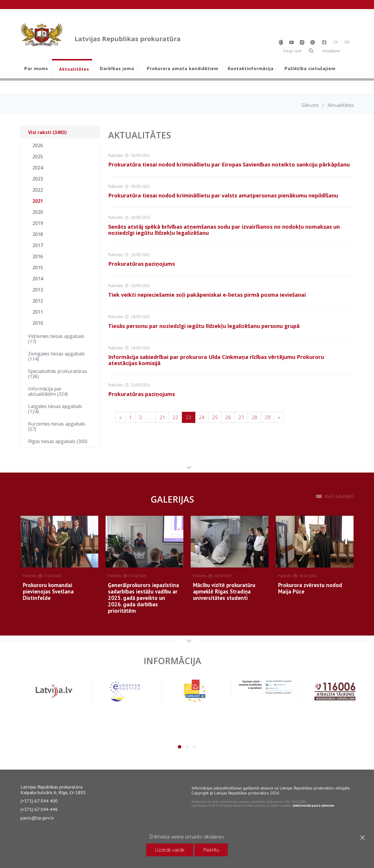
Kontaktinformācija (251, 68)
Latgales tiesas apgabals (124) (55, 409)
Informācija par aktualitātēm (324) (48, 391)
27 (241, 417)
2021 (38, 201)
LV (336, 42)
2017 (38, 245)
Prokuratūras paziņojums (142, 264)
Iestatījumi (331, 51)
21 (162, 417)
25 (215, 417)
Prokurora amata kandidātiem (181, 68)
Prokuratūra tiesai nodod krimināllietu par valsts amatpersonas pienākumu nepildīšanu (223, 195)
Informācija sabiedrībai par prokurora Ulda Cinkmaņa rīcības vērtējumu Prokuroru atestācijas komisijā (216, 360)
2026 (38, 145)
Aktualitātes (74, 69)
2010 (38, 323)
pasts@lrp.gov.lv (37, 818)
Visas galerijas (339, 497)
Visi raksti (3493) (47, 132)
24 (202, 417)
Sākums (310, 105)
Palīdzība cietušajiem (310, 68)
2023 (38, 179)
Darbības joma (117, 68)
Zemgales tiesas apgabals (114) (56, 356)
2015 (38, 268)
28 (254, 417)
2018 (38, 234)
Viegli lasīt (292, 51)
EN (347, 42)
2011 (38, 312)
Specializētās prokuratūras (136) (58, 374)
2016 (38, 256)
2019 (38, 223)
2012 (38, 301)
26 (228, 417)
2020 (38, 212)
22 (175, 417)
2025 (38, 157)
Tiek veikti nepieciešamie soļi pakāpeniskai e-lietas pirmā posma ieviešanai (207, 295)
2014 (38, 279)
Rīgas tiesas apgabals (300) (58, 441)
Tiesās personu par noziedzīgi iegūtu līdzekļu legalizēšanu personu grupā (204, 326)
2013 (38, 290)
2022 (38, 190)
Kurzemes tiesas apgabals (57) (57, 426)
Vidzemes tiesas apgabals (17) (56, 339)
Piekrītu (211, 850)
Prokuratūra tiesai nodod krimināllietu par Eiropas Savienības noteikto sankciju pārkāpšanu (229, 164)
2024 (38, 168)
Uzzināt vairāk (170, 850)
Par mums (36, 68)
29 (268, 417)
